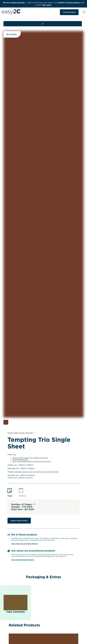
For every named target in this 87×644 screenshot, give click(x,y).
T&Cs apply (47, 5)
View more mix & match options (25, 544)
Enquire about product (19, 521)
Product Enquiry (69, 12)
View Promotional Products (23, 560)
